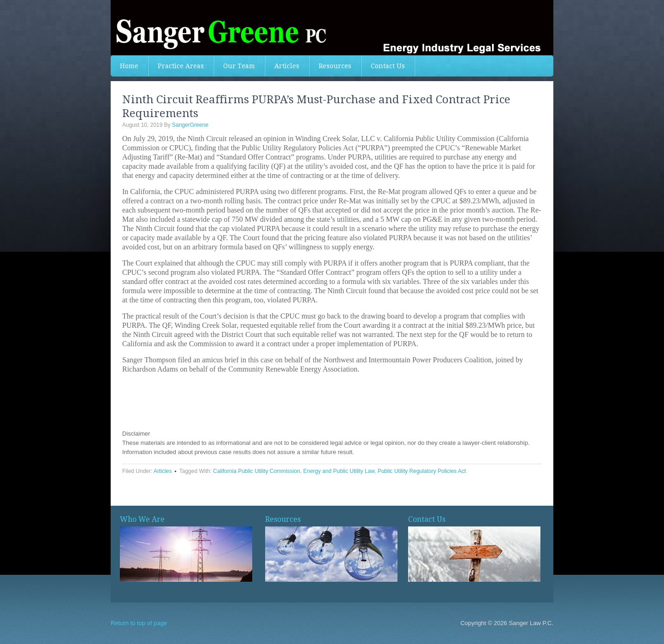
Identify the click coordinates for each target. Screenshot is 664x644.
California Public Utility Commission (257, 471)
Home (129, 66)
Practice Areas (181, 66)
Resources (335, 66)
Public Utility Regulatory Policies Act (422, 471)
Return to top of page (139, 623)
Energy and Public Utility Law (339, 471)
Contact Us (388, 66)
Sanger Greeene (332, 28)
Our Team (239, 66)
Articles (287, 66)
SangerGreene (190, 125)
